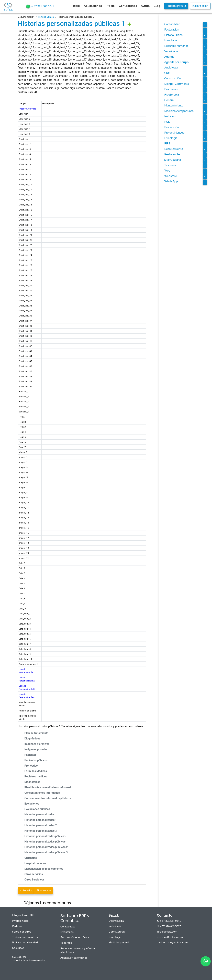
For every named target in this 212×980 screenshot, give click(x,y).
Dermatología (117, 932)
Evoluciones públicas (37, 809)
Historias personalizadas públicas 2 (46, 847)
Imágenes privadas (36, 749)
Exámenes (171, 89)
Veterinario (171, 51)
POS (167, 122)
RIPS (167, 143)
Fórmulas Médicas (36, 771)
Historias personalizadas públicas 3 (46, 852)
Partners (17, 926)
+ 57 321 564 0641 (40, 7)
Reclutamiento (174, 149)
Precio (110, 6)
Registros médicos (36, 776)
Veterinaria (115, 926)
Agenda (169, 57)
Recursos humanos (176, 46)
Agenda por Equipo (176, 62)
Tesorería (170, 165)
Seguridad (18, 948)
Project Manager (175, 133)
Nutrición (170, 116)
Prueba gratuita (176, 6)
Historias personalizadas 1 (41, 820)
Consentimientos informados (42, 793)
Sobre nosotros (22, 932)
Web (167, 171)
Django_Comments (177, 84)
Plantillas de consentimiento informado (48, 787)
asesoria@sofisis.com (170, 937)
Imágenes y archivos (37, 744)
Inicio (76, 6)
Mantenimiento (174, 106)
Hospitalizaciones (35, 863)
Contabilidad (172, 24)
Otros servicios (34, 874)
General (169, 100)
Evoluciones (32, 804)
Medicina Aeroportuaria (179, 111)
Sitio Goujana (173, 160)
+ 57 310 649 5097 (169, 926)
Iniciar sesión (200, 6)
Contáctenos (128, 6)
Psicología (171, 138)
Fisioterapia (172, 95)
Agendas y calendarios (74, 958)
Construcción (173, 78)
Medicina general (119, 943)
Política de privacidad (25, 943)
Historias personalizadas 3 (41, 831)
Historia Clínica (46, 17)
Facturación (172, 30)
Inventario (171, 40)
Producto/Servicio (27, 109)
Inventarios (67, 932)
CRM (167, 73)
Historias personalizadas (40, 814)
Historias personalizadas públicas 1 (72, 24)
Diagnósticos (32, 739)
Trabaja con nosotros (25, 937)
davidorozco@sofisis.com (172, 943)
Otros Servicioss (35, 880)
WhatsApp (171, 181)
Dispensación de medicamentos (44, 869)
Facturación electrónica (75, 937)
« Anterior (26, 890)
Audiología (171, 68)
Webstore (171, 176)
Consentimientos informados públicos (48, 798)
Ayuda (145, 6)
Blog (157, 6)
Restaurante (172, 154)
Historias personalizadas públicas (45, 836)
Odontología (116, 921)
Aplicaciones (93, 6)
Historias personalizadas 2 (41, 825)
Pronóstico (31, 766)
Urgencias (31, 858)
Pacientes (31, 755)
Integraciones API (23, 915)
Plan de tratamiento (36, 733)
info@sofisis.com (167, 932)
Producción (171, 127)
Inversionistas (20, 921)
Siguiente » (44, 890)
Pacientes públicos (36, 760)
